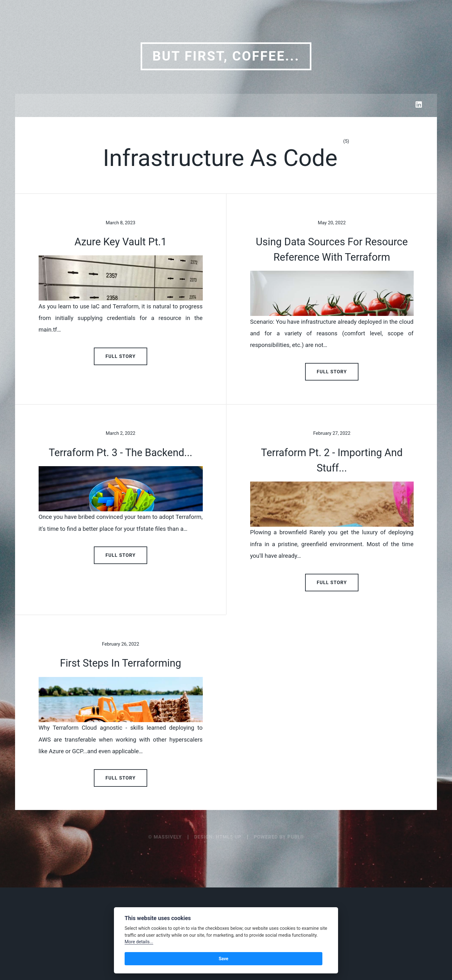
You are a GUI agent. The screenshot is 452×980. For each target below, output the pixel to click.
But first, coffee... (226, 56)
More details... (139, 942)
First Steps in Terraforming (121, 784)
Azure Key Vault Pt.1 (121, 242)
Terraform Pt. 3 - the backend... (120, 513)
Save (136, 959)
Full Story (121, 417)
